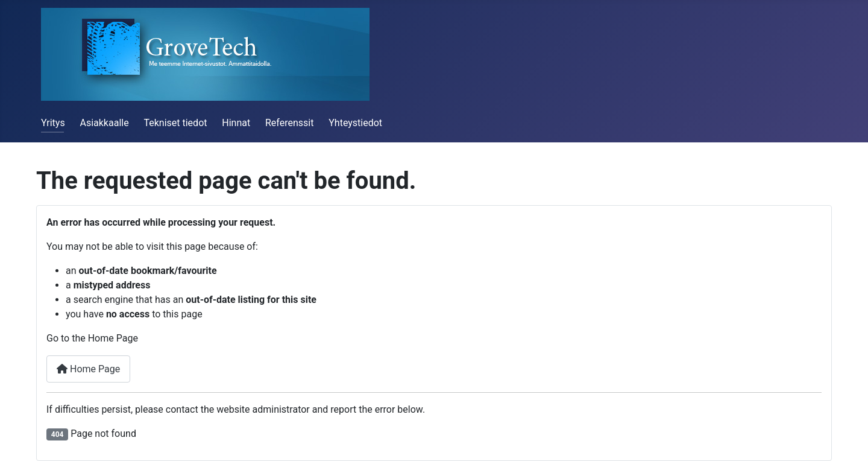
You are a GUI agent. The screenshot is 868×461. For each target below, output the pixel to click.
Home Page (88, 369)
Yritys (53, 123)
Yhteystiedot (355, 123)
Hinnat (236, 123)
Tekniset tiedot (175, 123)
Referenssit (289, 123)
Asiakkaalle (104, 123)
